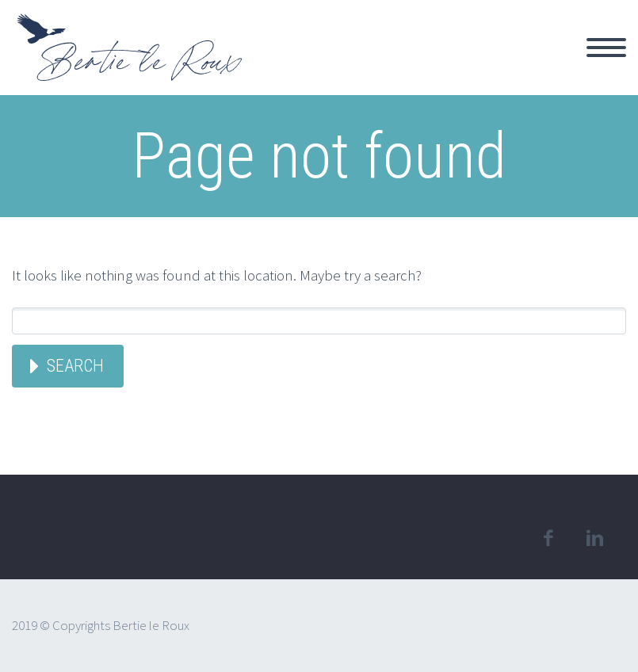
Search (75, 366)
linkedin (594, 538)
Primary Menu (606, 48)
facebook (548, 538)
